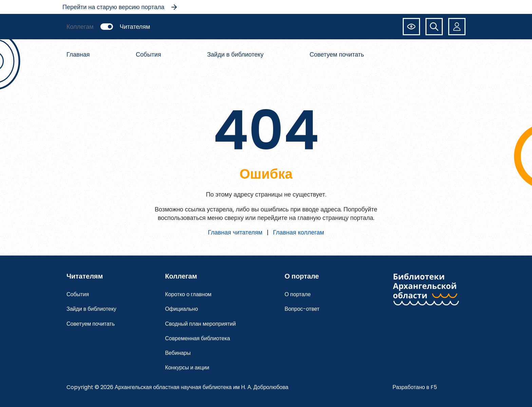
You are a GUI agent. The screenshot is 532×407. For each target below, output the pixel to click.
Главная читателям (235, 232)
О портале (298, 294)
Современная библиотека (197, 338)
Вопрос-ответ (302, 309)
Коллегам (80, 27)
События (148, 54)
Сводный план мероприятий (200, 324)
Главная (78, 54)
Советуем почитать (337, 54)
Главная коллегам (298, 232)
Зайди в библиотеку (235, 54)
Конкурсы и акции (187, 368)
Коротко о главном (188, 294)
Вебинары (178, 353)
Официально (181, 309)
